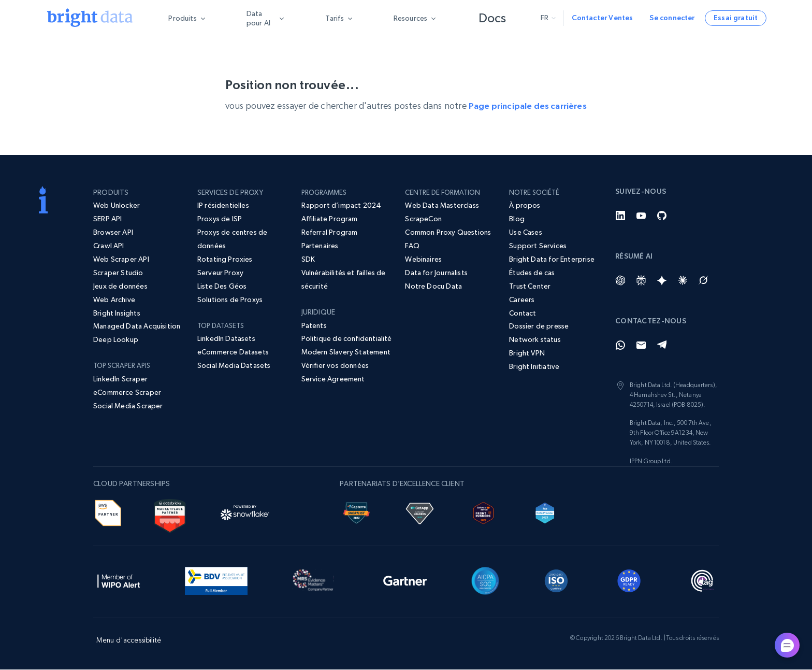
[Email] (641, 346)
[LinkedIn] (620, 216)
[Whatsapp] (620, 346)
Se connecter (672, 18)
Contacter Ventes (603, 18)
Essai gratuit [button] (736, 18)
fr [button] (548, 18)
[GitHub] (662, 216)
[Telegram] (662, 346)
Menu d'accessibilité (129, 640)
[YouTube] (641, 216)
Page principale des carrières (527, 106)
